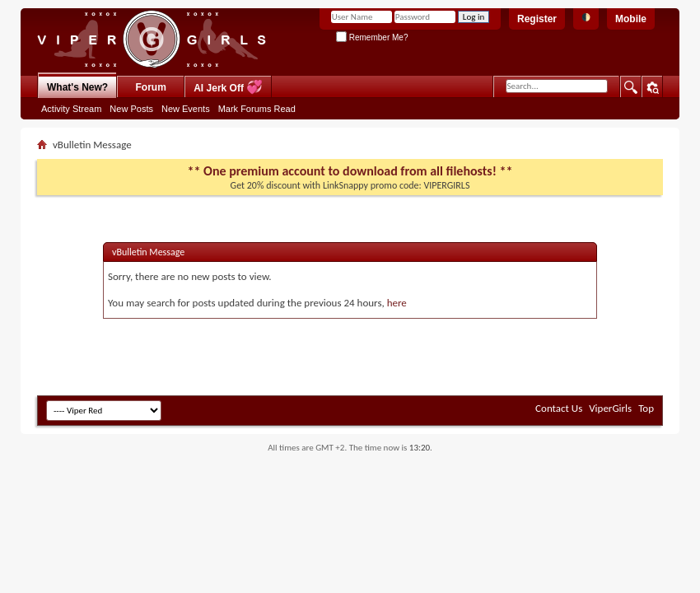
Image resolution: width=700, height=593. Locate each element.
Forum (151, 87)
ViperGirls (610, 408)
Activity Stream (71, 109)
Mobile (631, 19)
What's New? (77, 87)
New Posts (131, 109)
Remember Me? (372, 37)
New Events (186, 109)
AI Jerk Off (228, 87)
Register (537, 19)
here (397, 303)
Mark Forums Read (257, 109)
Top (646, 408)
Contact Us (559, 408)
